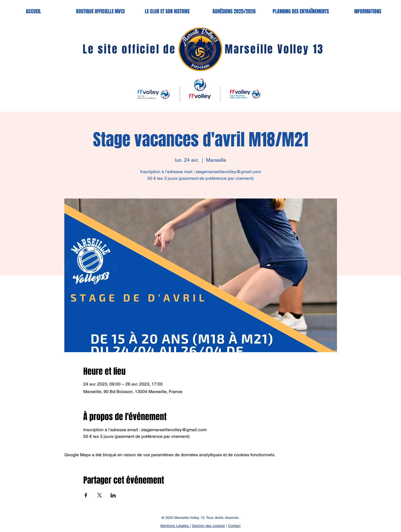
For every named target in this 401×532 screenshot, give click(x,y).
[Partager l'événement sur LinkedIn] (113, 495)
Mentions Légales (175, 526)
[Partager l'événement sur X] (100, 495)
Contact (234, 526)
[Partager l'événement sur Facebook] (86, 495)
